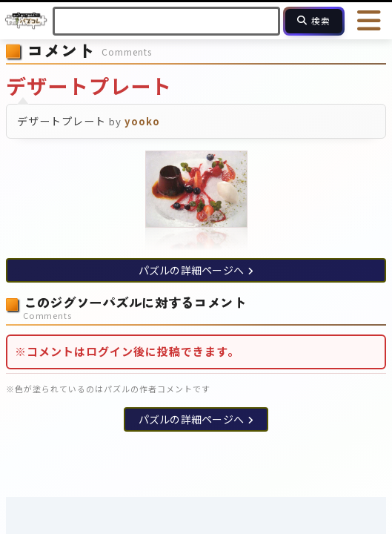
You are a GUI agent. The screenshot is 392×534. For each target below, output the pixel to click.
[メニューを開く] (370, 21)
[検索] (314, 21)
